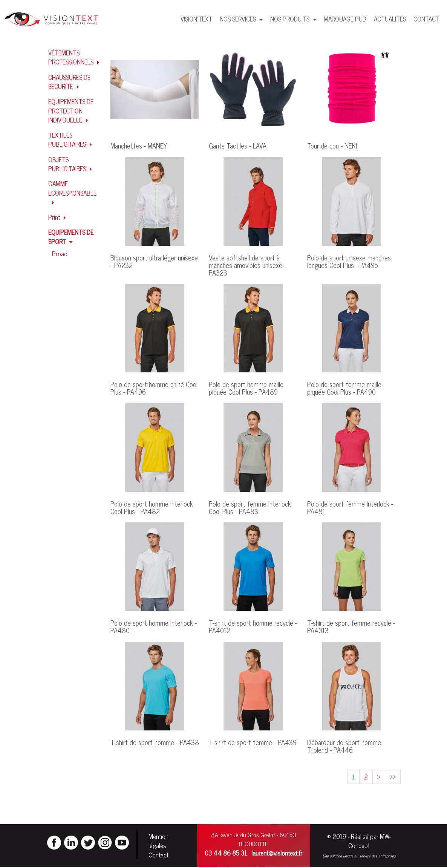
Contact (158, 855)
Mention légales (158, 841)
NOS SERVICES (239, 19)
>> (393, 777)
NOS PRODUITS (291, 19)
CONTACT (426, 19)
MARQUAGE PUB (345, 19)
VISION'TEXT (196, 19)
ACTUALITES (390, 19)
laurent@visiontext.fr (277, 853)
